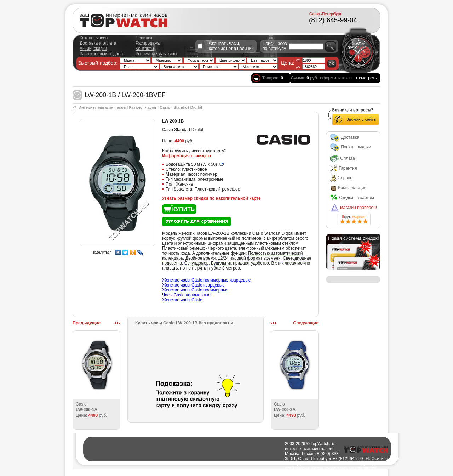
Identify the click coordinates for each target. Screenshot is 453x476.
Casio (165, 107)
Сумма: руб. (305, 78)
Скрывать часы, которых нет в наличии (231, 46)
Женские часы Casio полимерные (195, 290)
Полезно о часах (269, 474)
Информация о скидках (187, 156)
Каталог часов (94, 38)
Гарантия (343, 168)
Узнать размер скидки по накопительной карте (211, 198)
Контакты (145, 49)
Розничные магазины (156, 54)
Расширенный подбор (101, 54)
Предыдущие (87, 323)
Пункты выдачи (351, 147)
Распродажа (148, 43)
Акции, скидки (93, 49)
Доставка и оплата (98, 43)
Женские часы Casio (182, 300)
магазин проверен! (353, 208)
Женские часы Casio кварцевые (193, 285)
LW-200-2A (285, 410)
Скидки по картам (352, 198)
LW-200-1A (87, 410)
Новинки (144, 38)
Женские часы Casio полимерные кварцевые (207, 280)
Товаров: (273, 78)
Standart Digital (188, 107)
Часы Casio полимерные (186, 295)
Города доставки (235, 474)
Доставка (345, 137)
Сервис (341, 178)
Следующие (306, 323)
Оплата (342, 158)
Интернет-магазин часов (102, 107)
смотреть (368, 78)
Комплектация (348, 188)
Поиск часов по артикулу (275, 46)
